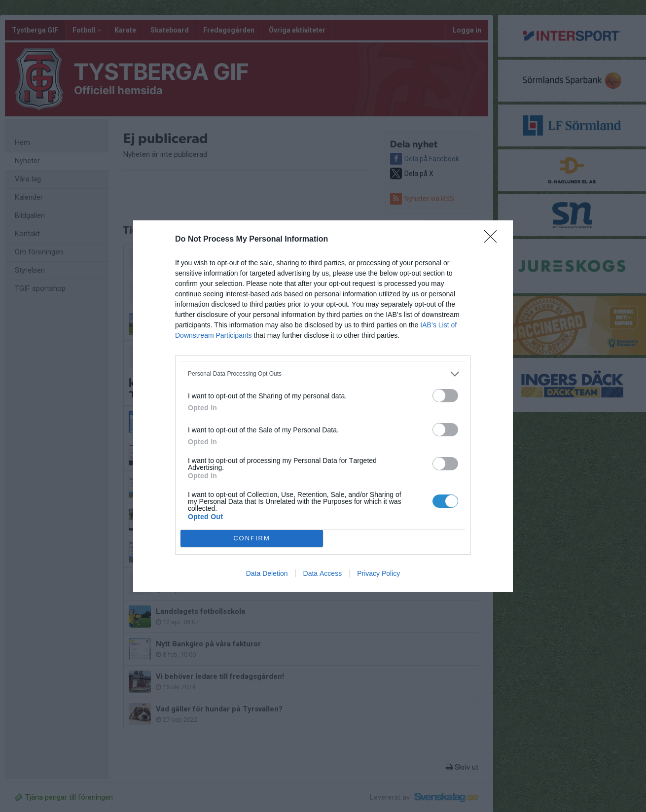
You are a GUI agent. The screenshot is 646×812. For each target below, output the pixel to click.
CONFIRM (252, 538)
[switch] (445, 396)
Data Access (323, 573)
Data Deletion (267, 573)
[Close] (494, 240)
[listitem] (323, 374)
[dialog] (323, 406)
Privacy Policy (378, 573)
